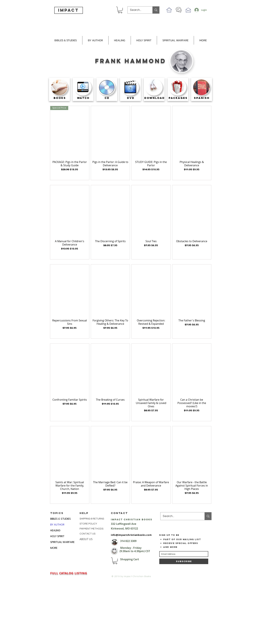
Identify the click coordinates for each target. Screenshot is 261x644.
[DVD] (131, 98)
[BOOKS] (60, 98)
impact (68, 10)
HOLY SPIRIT (57, 536)
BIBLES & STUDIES (61, 519)
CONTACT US (87, 534)
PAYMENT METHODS (91, 529)
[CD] (107, 98)
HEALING (55, 530)
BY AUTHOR (57, 525)
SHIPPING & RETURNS (92, 519)
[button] (120, 10)
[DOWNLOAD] (155, 98)
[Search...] (138, 10)
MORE (54, 548)
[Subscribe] (184, 561)
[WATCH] (83, 98)
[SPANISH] (202, 98)
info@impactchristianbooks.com (131, 535)
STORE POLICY (89, 524)
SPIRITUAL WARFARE (62, 542)
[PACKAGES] (178, 98)
